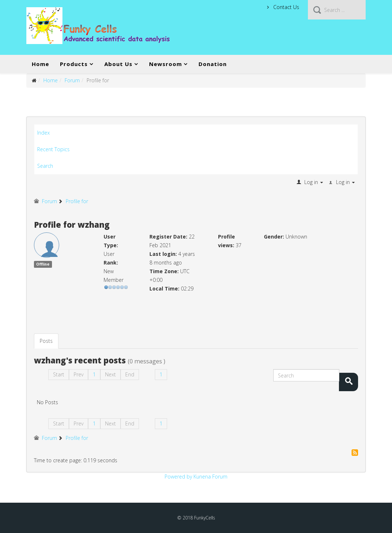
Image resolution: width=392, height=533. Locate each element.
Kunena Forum (210, 477)
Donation (213, 64)
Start (59, 374)
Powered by (178, 477)
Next (110, 374)
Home (40, 64)
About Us (118, 64)
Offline (43, 264)
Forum (72, 80)
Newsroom (165, 64)
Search (45, 166)
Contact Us (286, 7)
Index (43, 133)
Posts (46, 341)
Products (74, 64)
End (130, 374)
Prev (79, 374)
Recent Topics (53, 149)
